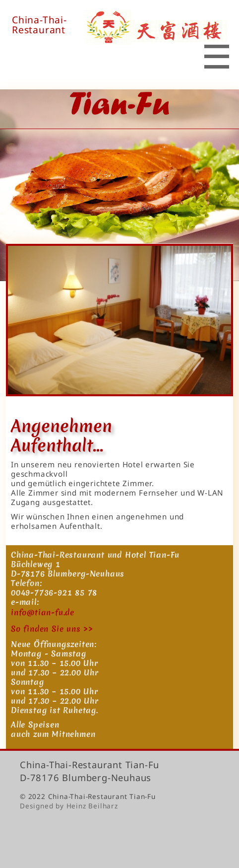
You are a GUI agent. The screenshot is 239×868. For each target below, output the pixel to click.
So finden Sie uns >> (52, 629)
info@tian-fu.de (43, 612)
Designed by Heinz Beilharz (69, 806)
